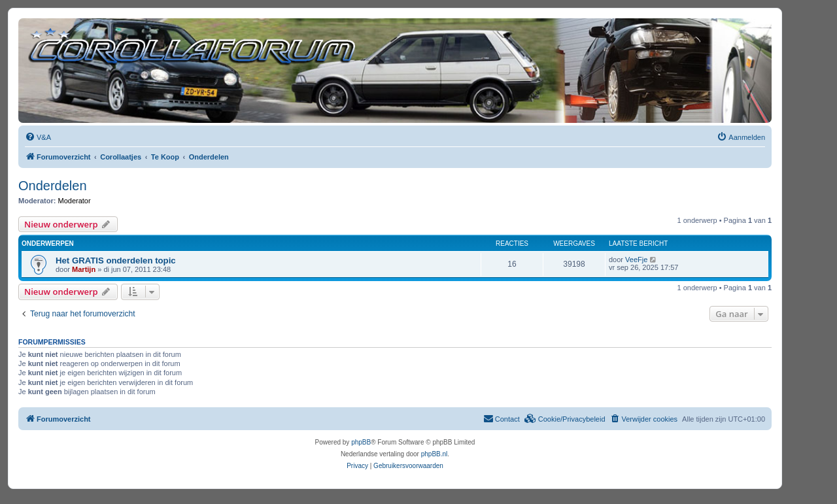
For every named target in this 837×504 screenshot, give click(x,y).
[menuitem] (38, 137)
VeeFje (636, 260)
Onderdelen (53, 186)
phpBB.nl (435, 454)
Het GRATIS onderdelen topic (116, 260)
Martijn (84, 269)
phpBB (361, 442)
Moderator (75, 201)
